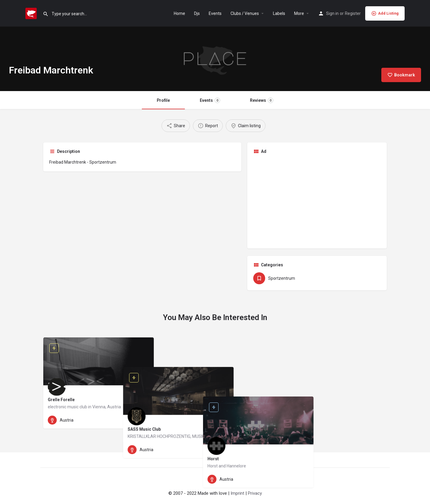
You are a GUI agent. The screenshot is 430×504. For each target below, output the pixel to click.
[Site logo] (32, 13)
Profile (163, 100)
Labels (279, 13)
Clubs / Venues (245, 13)
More (299, 13)
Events (215, 13)
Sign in (332, 13)
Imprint (237, 493)
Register (353, 13)
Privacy (255, 493)
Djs (197, 13)
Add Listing (385, 13)
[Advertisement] (317, 201)
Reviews (262, 100)
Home (179, 13)
